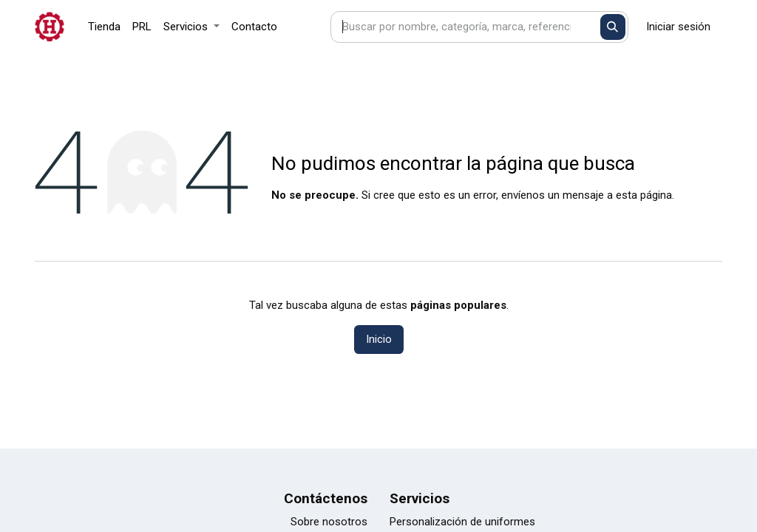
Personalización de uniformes (462, 522)
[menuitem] (104, 27)
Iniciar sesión (678, 27)
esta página (644, 195)
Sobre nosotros (329, 522)
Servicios (420, 498)
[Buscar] (613, 27)
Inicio (379, 339)
